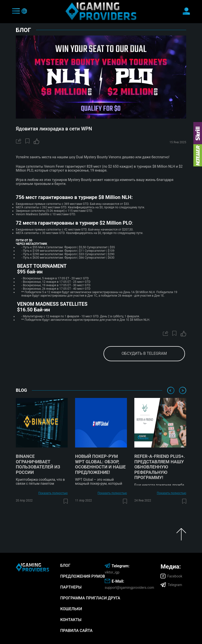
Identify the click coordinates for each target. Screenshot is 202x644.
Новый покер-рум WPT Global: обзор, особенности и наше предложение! (100, 464)
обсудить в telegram (144, 353)
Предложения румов (83, 576)
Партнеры (71, 587)
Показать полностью (53, 493)
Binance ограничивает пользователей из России (38, 464)
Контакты (71, 620)
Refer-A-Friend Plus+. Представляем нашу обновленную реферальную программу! (160, 467)
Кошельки (71, 609)
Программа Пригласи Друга (90, 598)
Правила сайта (76, 631)
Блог (65, 565)
